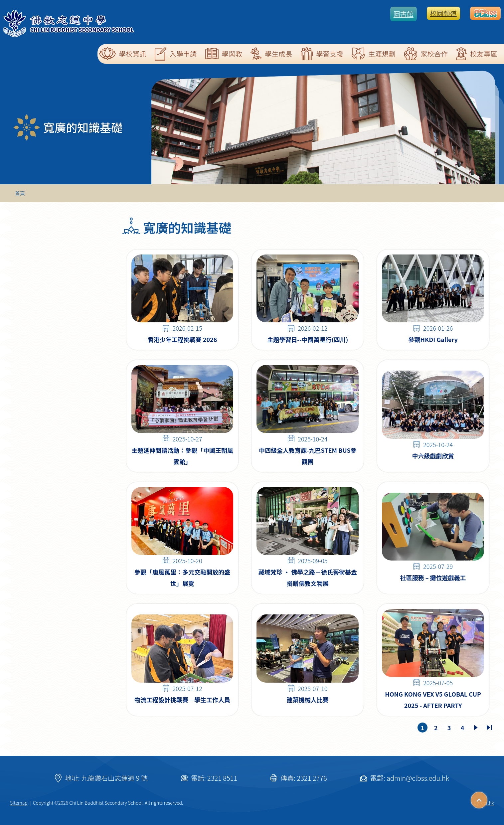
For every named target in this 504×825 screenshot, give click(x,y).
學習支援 (322, 54)
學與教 (224, 54)
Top (487, 798)
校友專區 (477, 54)
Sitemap (19, 803)
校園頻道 (443, 13)
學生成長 (271, 54)
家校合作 (426, 54)
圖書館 (404, 14)
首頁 (20, 193)
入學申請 (176, 54)
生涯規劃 (374, 54)
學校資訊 (123, 54)
